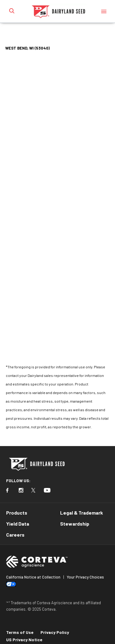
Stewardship (75, 524)
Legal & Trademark (82, 513)
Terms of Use (20, 632)
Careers (15, 535)
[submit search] (12, 11)
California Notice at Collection (33, 577)
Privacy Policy (55, 632)
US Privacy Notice (24, 640)
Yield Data (18, 524)
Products (17, 513)
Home (19, 32)
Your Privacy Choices (85, 577)
